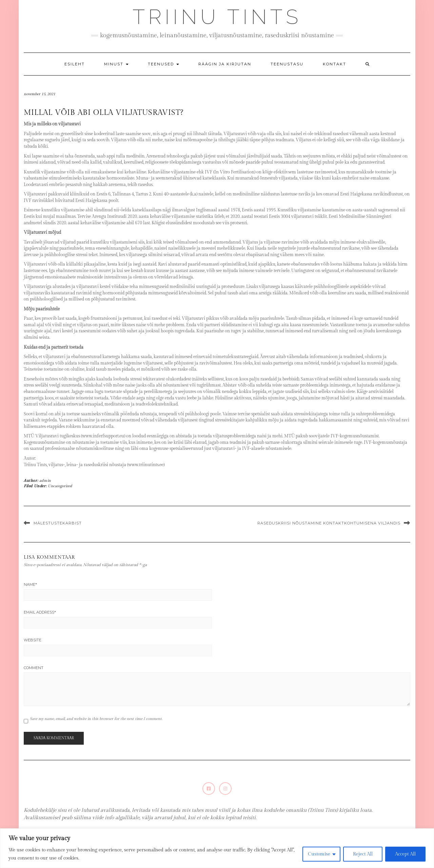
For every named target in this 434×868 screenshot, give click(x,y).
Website (33, 640)
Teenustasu (287, 64)
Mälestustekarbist (58, 523)
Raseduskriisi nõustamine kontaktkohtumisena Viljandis (329, 523)
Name (30, 584)
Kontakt (334, 64)
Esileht (75, 64)
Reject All (363, 854)
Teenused (163, 64)
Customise (319, 854)
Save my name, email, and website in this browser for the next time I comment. (96, 719)
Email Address (40, 612)
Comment (34, 668)
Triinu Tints (217, 17)
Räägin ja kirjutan (225, 64)
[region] (217, 848)
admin (45, 481)
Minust (116, 64)
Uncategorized (60, 486)
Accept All (405, 854)
